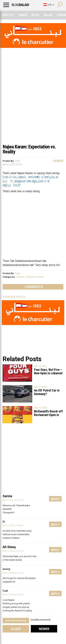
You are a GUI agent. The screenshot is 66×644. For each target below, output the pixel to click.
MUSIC (40, 277)
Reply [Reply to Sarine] (55, 499)
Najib (18, 161)
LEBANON (30, 277)
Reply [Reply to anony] (55, 572)
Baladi (48, 15)
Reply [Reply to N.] (55, 525)
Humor (23, 15)
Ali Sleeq (9, 547)
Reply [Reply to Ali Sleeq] (55, 550)
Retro (35, 15)
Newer (44, 629)
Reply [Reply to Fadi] (55, 594)
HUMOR (20, 277)
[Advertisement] (33, 107)
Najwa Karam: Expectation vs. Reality (29, 149)
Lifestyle (8, 15)
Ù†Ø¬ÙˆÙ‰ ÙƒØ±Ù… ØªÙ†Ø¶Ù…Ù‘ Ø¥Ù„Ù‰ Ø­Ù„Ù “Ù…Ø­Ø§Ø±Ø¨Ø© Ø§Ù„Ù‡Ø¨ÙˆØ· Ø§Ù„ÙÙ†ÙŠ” (31, 181)
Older (16, 629)
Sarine (7, 496)
